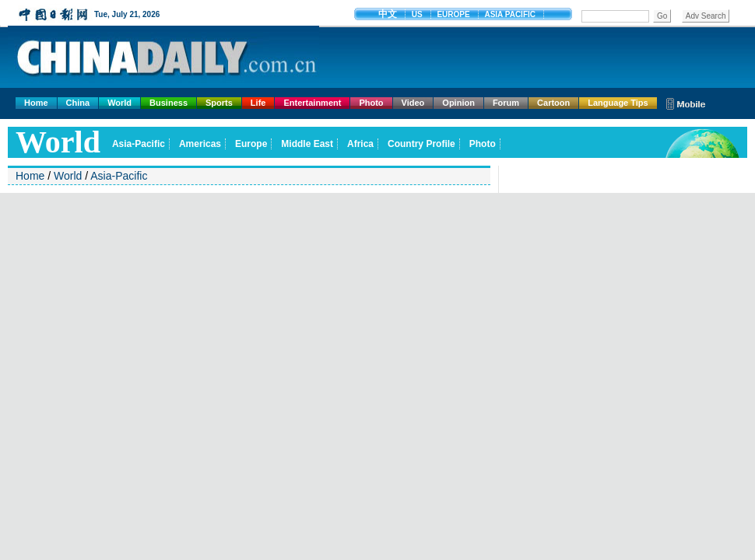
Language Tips (618, 103)
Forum (506, 103)
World (119, 103)
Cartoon (553, 103)
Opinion (458, 103)
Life (258, 103)
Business (169, 103)
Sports (219, 103)
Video (413, 103)
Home (36, 103)
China (78, 103)
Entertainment (312, 103)
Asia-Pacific (119, 176)
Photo (371, 103)
